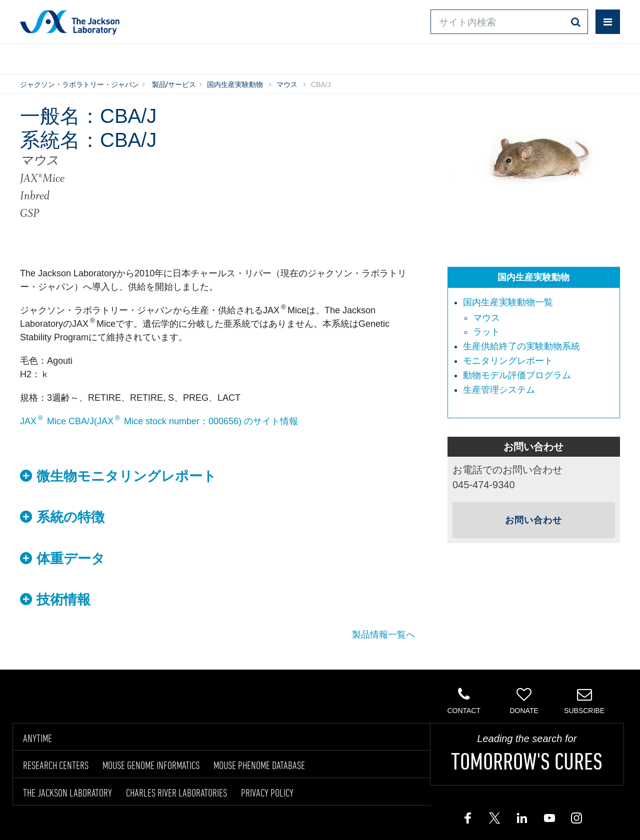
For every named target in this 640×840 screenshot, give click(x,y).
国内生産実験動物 (235, 84)
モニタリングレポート (508, 361)
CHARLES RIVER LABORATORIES (176, 793)
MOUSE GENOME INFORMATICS (151, 765)
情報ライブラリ (172, 57)
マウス (287, 84)
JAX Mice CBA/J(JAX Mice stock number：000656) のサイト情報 (159, 421)
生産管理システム (499, 390)
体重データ (71, 559)
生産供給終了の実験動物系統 (521, 346)
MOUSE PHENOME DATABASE (259, 765)
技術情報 (63, 600)
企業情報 (576, 57)
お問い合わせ (405, 57)
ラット (486, 332)
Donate (524, 701)
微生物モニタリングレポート (126, 476)
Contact (464, 701)
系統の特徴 (70, 517)
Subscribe (584, 701)
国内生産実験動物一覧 (508, 302)
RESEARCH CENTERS (56, 765)
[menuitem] (539, 318)
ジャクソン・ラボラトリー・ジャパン (79, 84)
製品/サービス (66, 57)
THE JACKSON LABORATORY (67, 793)
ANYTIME (37, 738)
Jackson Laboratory (70, 22)
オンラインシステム (290, 57)
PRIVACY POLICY (267, 793)
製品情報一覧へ (383, 635)
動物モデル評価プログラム (517, 375)
